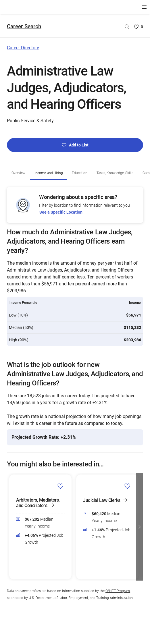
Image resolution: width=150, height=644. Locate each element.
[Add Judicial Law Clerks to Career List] (127, 486)
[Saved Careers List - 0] (139, 27)
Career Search (24, 26)
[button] (140, 527)
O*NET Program (118, 591)
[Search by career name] (127, 27)
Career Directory (23, 48)
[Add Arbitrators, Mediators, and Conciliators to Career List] (60, 486)
